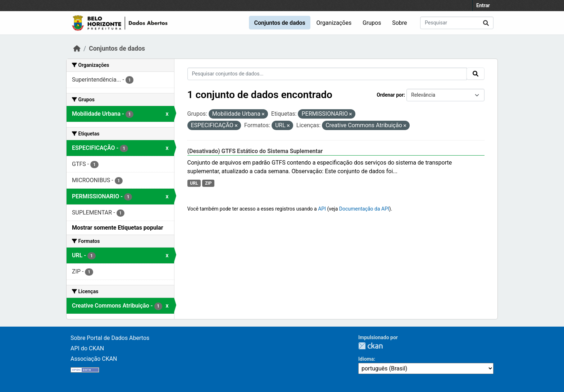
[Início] (77, 49)
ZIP (208, 183)
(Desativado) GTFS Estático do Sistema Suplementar (255, 151)
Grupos (372, 23)
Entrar (483, 5)
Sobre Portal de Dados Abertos (110, 338)
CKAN (370, 346)
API (322, 209)
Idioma (366, 359)
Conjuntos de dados (279, 23)
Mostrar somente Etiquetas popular (118, 228)
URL (194, 183)
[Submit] (486, 23)
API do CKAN (87, 348)
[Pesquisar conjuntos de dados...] (457, 23)
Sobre (399, 23)
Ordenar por (390, 95)
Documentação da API (364, 209)
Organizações (334, 23)
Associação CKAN (94, 359)
